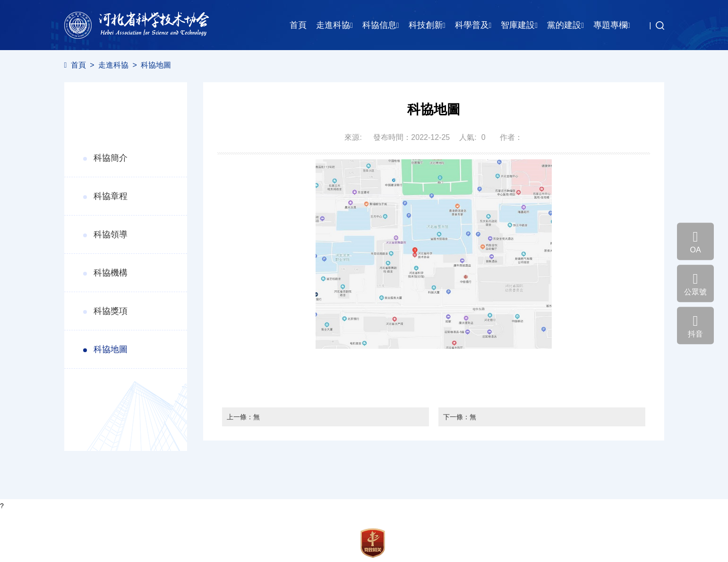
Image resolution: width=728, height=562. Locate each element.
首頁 (298, 25)
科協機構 (111, 273)
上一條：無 (243, 417)
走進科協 (113, 65)
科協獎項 (111, 311)
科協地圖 (156, 65)
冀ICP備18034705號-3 (97, 548)
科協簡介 (111, 158)
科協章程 (111, 196)
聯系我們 (77, 558)
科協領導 (111, 234)
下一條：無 (460, 417)
